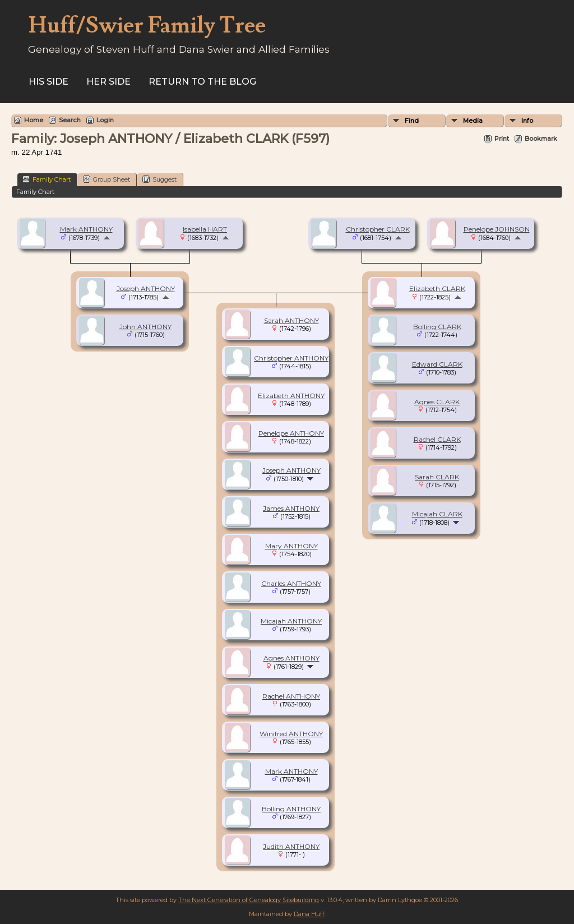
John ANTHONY (145, 327)
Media (473, 121)
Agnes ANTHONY (291, 658)
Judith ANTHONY (291, 846)
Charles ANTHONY (291, 583)
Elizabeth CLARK (437, 288)
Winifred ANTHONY (291, 734)
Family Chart (47, 179)
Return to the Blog (202, 82)
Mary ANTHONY (291, 546)
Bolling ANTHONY (291, 809)
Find (412, 121)
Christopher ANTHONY (291, 358)
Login (105, 120)
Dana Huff (309, 914)
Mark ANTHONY (86, 229)
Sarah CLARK (437, 477)
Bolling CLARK (437, 327)
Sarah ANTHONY (291, 320)
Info (527, 121)
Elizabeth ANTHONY (291, 396)
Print (502, 138)
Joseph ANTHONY (146, 288)
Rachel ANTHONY (291, 696)
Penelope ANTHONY (291, 433)
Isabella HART (205, 229)
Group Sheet (107, 179)
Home (34, 120)
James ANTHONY (291, 508)
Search (70, 120)
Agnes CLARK (437, 402)
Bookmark (541, 138)
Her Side (108, 82)
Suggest (159, 179)
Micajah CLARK (437, 514)
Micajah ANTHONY (291, 621)
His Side (48, 82)
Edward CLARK (437, 364)
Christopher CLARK (378, 229)
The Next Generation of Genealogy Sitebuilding (249, 900)
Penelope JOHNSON (497, 229)
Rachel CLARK (437, 439)
